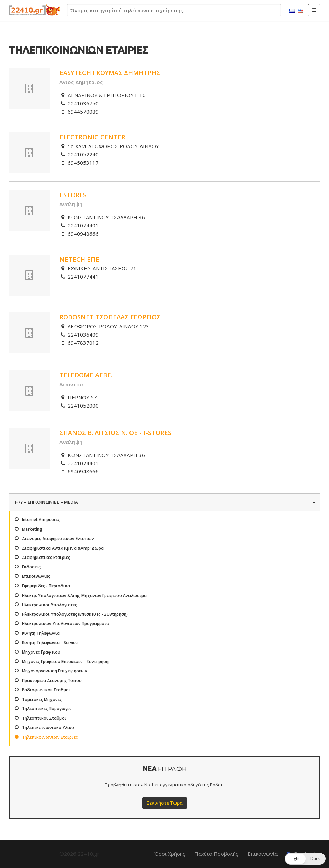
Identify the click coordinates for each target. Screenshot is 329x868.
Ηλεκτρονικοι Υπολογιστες (49, 605)
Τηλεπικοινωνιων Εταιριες (50, 737)
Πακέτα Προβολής (216, 854)
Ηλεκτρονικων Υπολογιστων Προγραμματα (66, 624)
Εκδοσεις (31, 567)
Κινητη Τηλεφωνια (41, 633)
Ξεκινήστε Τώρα (165, 803)
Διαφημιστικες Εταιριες (46, 557)
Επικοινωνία (263, 854)
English (300, 11)
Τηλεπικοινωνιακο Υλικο (48, 728)
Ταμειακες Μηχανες (42, 699)
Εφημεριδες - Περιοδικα (46, 586)
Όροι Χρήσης (170, 854)
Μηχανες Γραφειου (41, 652)
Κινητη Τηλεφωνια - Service (50, 642)
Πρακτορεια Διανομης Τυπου (52, 681)
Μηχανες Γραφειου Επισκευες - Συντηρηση (65, 662)
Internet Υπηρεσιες (41, 520)
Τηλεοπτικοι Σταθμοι (44, 718)
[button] (305, 859)
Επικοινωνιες (36, 576)
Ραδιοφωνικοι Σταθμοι (46, 690)
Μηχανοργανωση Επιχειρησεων (55, 671)
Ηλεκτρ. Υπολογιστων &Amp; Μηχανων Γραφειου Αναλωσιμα (84, 595)
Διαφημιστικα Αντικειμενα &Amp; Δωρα (63, 548)
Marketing (32, 529)
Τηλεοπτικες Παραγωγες (47, 709)
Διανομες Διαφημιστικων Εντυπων (58, 538)
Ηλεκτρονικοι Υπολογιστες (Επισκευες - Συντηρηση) (75, 614)
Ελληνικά (292, 11)
